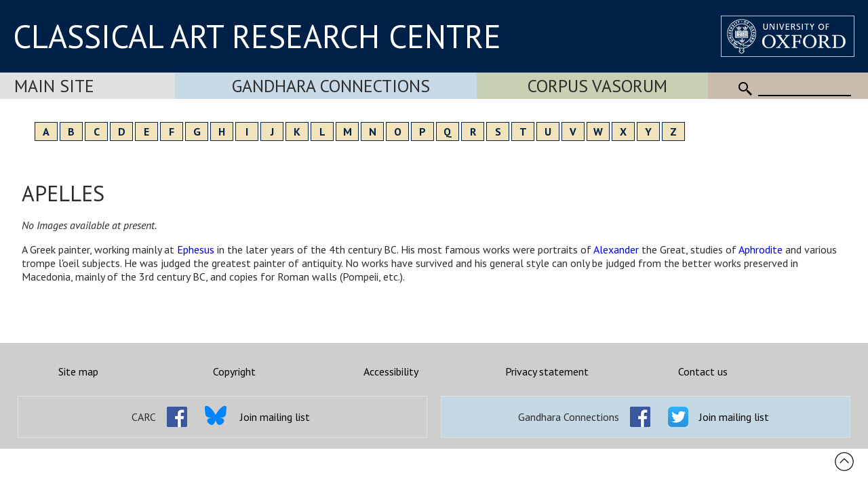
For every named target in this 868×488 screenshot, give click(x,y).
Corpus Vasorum (597, 86)
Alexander (616, 249)
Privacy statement (547, 371)
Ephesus (196, 249)
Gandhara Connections (331, 86)
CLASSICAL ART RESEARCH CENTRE (257, 36)
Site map (78, 371)
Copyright (234, 371)
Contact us (703, 371)
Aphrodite (761, 249)
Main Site (54, 86)
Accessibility (391, 371)
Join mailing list (275, 417)
